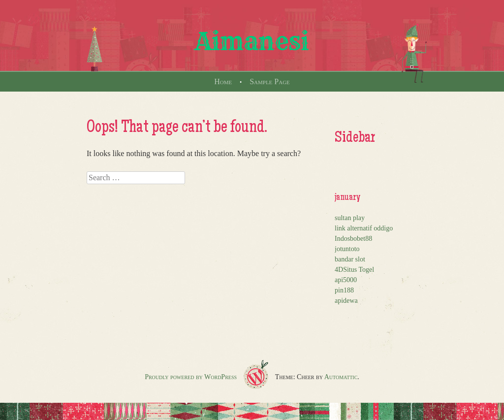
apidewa (346, 301)
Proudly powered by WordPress (191, 377)
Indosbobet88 (353, 239)
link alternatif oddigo (364, 228)
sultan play (350, 218)
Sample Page (270, 81)
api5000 (346, 280)
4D (339, 270)
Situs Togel (359, 270)
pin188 (344, 290)
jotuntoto (347, 249)
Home (223, 81)
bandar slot (350, 259)
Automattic (341, 377)
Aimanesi (252, 41)
